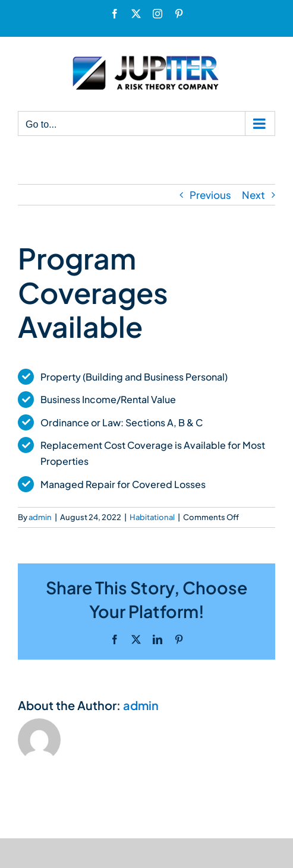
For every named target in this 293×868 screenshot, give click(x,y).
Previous (210, 195)
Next (253, 195)
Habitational (152, 517)
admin (40, 517)
